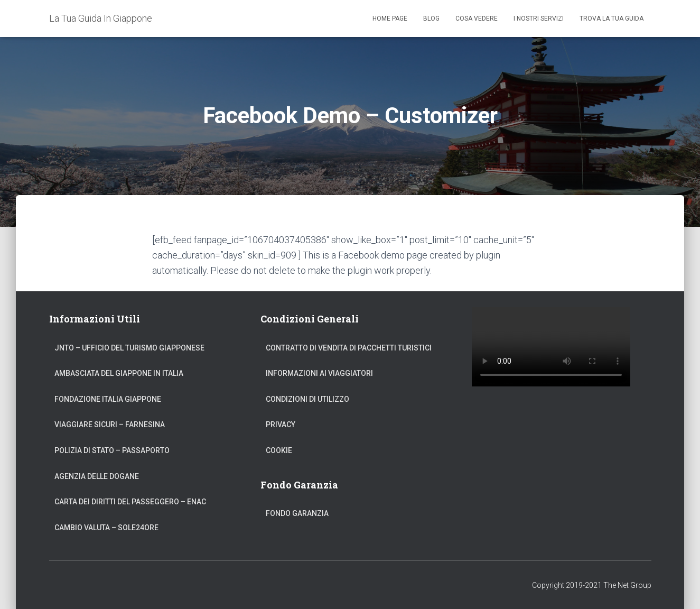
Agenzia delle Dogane (97, 476)
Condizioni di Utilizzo (307, 399)
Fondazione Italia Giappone (108, 399)
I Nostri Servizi (539, 19)
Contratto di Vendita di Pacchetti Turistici (349, 348)
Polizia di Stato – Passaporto (112, 450)
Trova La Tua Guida (612, 19)
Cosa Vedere (477, 19)
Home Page (390, 19)
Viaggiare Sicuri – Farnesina (110, 425)
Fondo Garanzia (297, 513)
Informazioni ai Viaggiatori (319, 373)
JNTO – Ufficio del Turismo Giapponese (129, 348)
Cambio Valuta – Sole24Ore (106, 528)
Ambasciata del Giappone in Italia (119, 373)
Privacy (281, 425)
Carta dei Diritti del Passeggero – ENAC (130, 502)
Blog (431, 19)
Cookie (279, 450)
